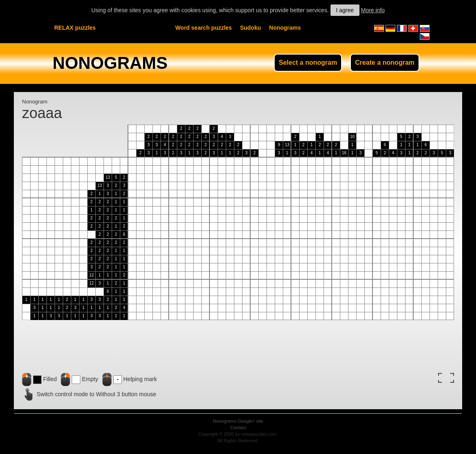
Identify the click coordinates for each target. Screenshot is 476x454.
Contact (238, 428)
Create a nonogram (385, 63)
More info (373, 10)
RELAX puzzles (75, 28)
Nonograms (285, 28)
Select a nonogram (308, 63)
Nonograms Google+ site (238, 421)
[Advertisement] (372, 344)
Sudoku (250, 28)
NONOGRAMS (110, 63)
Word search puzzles (204, 28)
